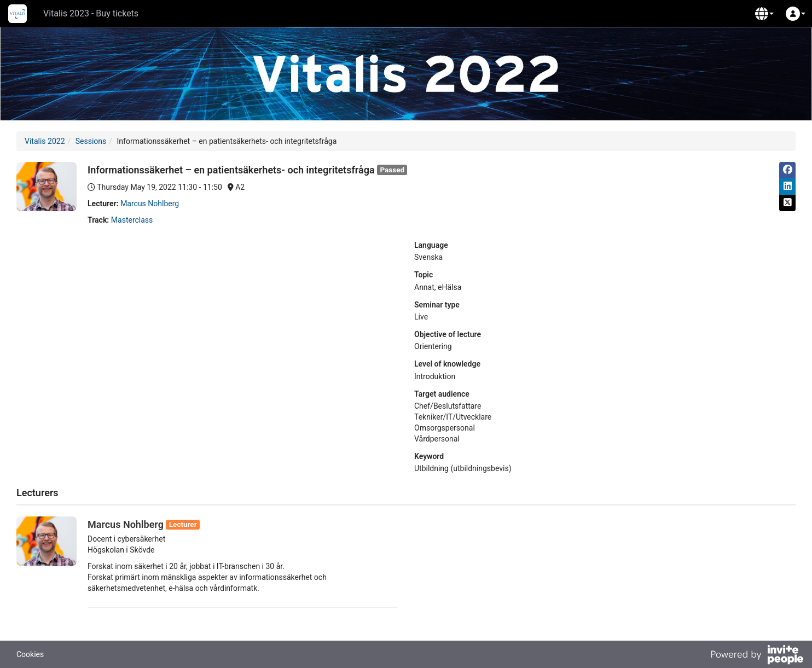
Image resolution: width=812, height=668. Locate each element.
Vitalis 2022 (45, 141)
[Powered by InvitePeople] (757, 656)
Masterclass (132, 220)
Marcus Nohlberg (150, 204)
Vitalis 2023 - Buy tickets (91, 13)
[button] (764, 14)
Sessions (91, 141)
